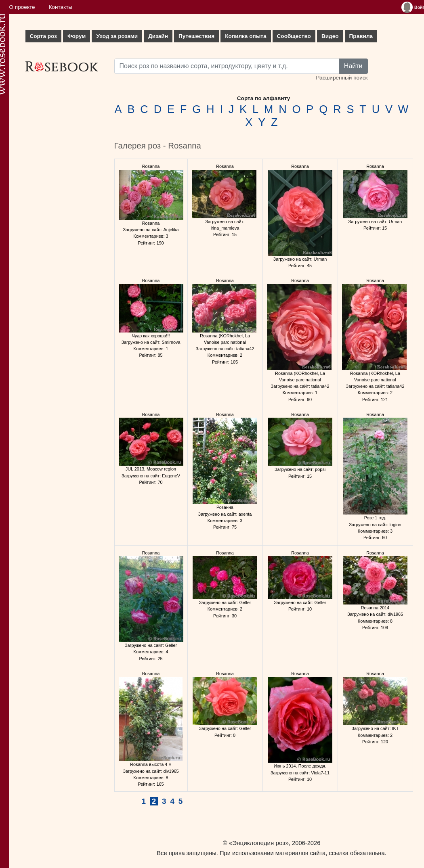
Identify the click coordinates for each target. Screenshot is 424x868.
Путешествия (196, 36)
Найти (353, 66)
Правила (361, 36)
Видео (330, 36)
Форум (77, 36)
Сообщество (294, 36)
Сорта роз (43, 36)
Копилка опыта (246, 36)
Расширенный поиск (342, 78)
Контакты (60, 7)
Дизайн (158, 36)
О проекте (22, 7)
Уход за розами (117, 36)
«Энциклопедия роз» (259, 843)
